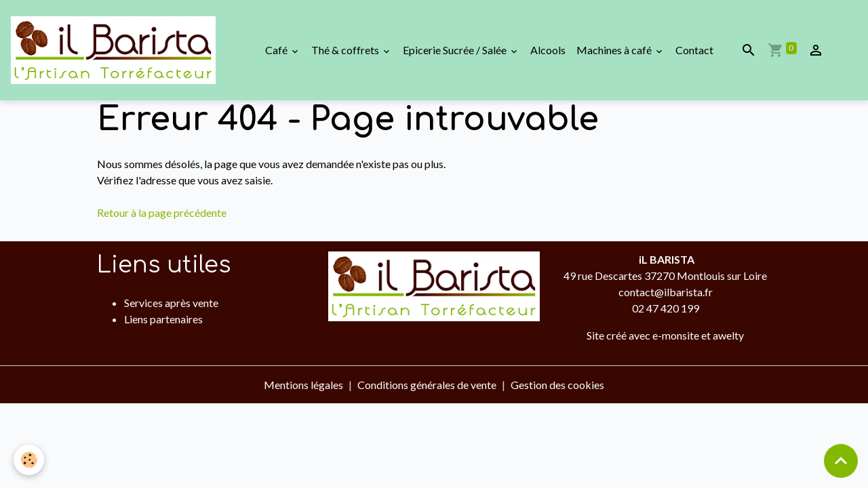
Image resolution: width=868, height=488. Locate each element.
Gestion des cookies (557, 385)
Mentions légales (303, 385)
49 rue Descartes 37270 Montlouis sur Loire (665, 276)
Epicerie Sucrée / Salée (456, 50)
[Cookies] (29, 460)
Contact (694, 50)
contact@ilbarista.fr (666, 292)
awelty (728, 335)
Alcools (548, 50)
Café (277, 50)
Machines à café (615, 50)
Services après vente (171, 303)
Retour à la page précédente (162, 212)
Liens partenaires (163, 319)
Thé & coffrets (346, 50)
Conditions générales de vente (427, 385)
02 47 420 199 (666, 308)
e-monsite (676, 335)
